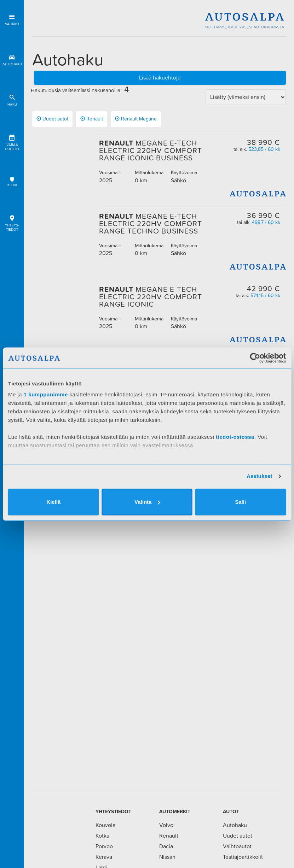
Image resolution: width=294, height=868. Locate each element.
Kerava (104, 857)
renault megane (136, 119)
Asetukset (260, 476)
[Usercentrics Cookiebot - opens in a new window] (255, 358)
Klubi (12, 182)
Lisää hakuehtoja (160, 77)
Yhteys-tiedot (12, 222)
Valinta (147, 502)
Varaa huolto (12, 141)
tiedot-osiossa (235, 437)
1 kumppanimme (46, 394)
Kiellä (53, 502)
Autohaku (12, 59)
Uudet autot (52, 119)
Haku (12, 99)
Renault (92, 119)
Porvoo (104, 846)
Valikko (12, 19)
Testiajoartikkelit (243, 857)
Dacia (166, 846)
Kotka (102, 835)
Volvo (166, 825)
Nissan (167, 857)
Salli (240, 502)
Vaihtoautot (237, 846)
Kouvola (105, 825)
